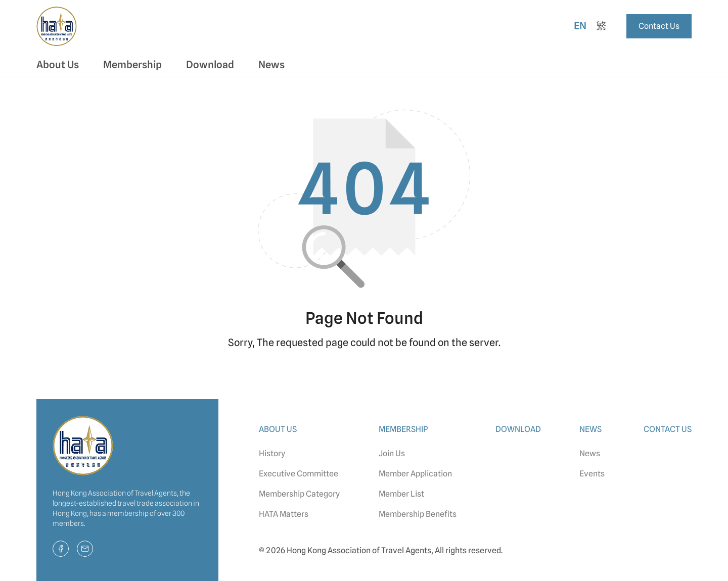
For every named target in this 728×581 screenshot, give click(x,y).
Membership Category (299, 494)
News (590, 453)
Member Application (415, 474)
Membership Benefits (418, 514)
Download (210, 65)
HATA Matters (284, 514)
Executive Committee (299, 474)
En (580, 26)
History (272, 453)
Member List (401, 494)
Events (592, 474)
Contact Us (659, 26)
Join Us (392, 453)
